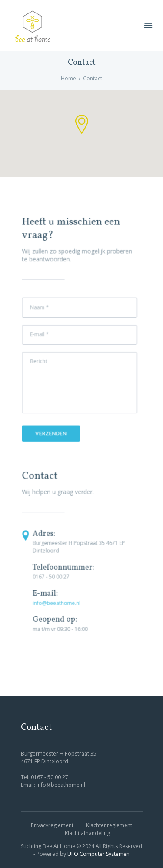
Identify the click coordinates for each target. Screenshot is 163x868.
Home (68, 78)
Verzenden (51, 433)
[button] (82, 124)
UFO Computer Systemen (98, 854)
